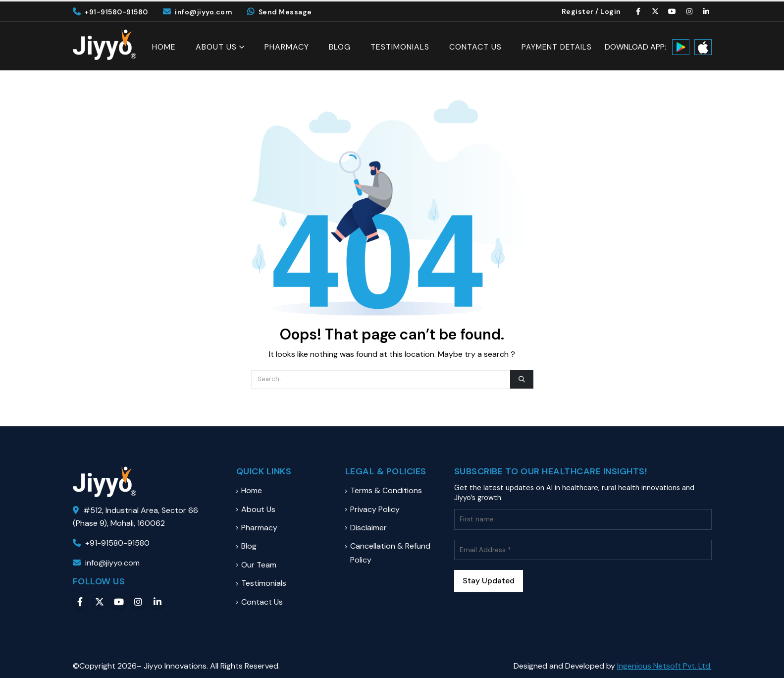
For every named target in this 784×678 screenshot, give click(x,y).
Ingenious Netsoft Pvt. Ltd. (664, 666)
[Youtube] (673, 11)
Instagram (138, 602)
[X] (655, 11)
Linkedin (157, 602)
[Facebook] (638, 11)
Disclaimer (368, 528)
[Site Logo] (105, 45)
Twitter (100, 602)
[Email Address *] (583, 550)
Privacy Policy (375, 509)
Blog (340, 47)
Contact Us (475, 47)
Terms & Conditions (386, 490)
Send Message (280, 12)
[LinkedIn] (707, 11)
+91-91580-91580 (110, 12)
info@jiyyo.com (198, 12)
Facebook (80, 602)
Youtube (119, 602)
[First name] (583, 519)
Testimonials (400, 47)
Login (611, 11)
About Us (216, 47)
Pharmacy (287, 47)
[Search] (522, 379)
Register (578, 11)
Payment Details (557, 47)
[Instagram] (689, 11)
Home (164, 47)
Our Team (259, 565)
